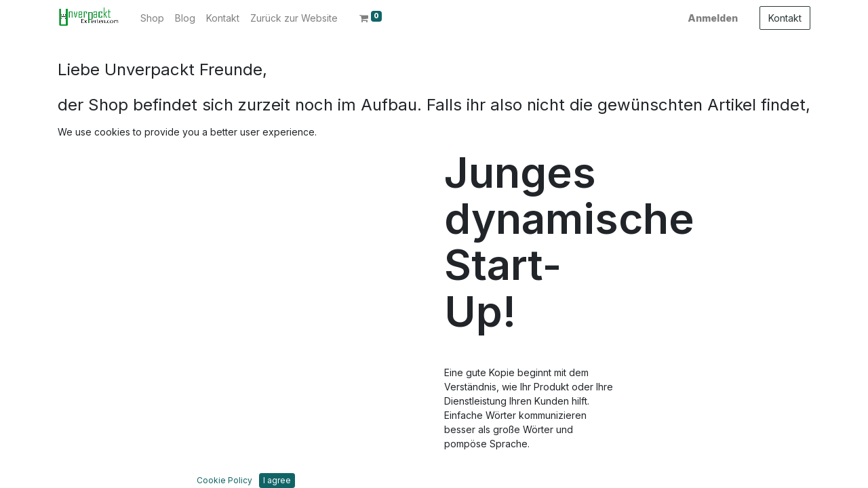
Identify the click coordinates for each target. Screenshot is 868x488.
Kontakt (785, 18)
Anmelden (713, 18)
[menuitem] (152, 18)
